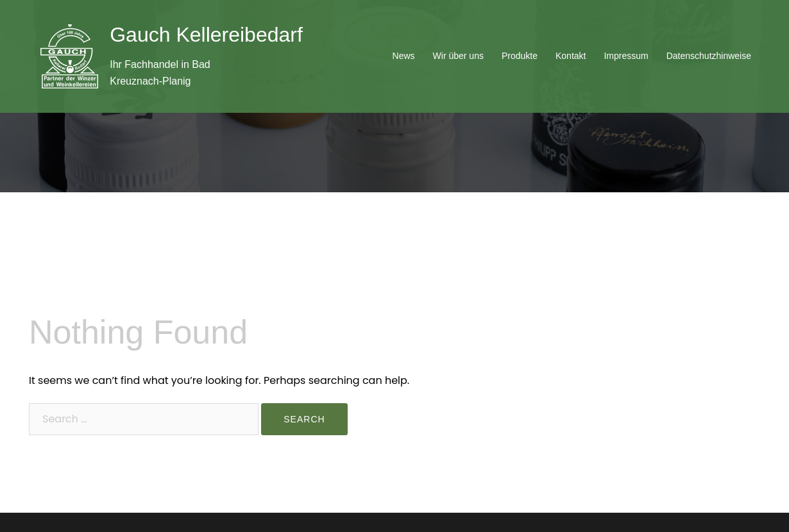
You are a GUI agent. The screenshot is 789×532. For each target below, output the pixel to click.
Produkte (520, 56)
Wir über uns (458, 56)
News (404, 56)
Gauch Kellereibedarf (206, 35)
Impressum (626, 56)
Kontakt (571, 56)
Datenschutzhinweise (709, 56)
